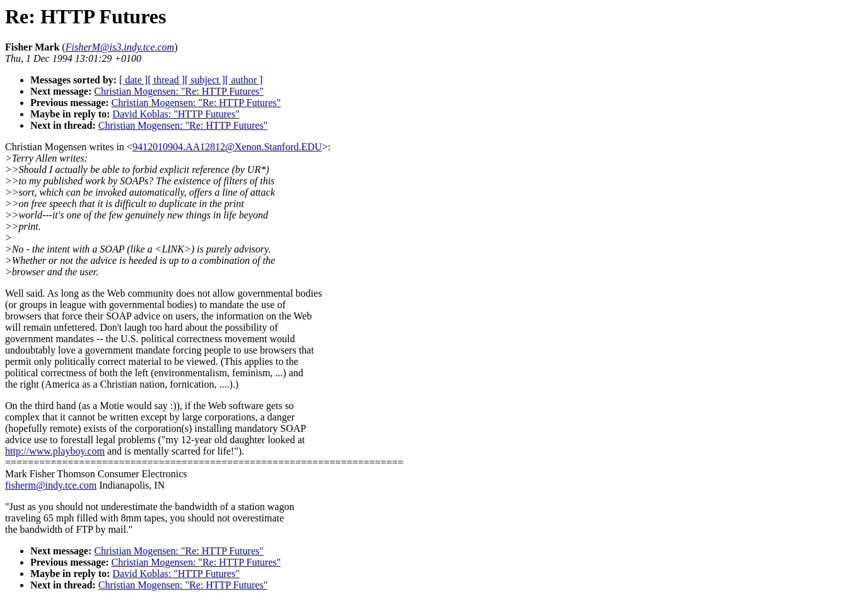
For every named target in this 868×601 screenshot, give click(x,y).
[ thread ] (166, 80)
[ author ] (244, 80)
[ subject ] (205, 80)
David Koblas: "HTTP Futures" (176, 114)
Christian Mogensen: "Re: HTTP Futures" (179, 91)
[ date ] (133, 80)
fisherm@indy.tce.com (51, 485)
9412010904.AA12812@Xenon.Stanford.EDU (227, 147)
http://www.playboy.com (55, 451)
